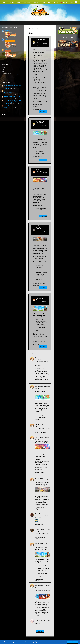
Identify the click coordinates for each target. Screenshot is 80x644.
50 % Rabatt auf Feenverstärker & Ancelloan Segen (40, 123)
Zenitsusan (7, 89)
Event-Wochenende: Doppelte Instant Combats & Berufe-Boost (42, 591)
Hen (36, 620)
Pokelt (6, 39)
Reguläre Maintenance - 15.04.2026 (13, 96)
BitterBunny (20, 75)
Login (71, 2)
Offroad (37, 529)
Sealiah (7, 49)
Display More (40, 631)
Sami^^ (6, 108)
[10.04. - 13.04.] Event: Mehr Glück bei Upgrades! (41, 298)
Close (76, 642)
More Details (70, 642)
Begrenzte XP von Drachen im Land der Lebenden (41, 41)
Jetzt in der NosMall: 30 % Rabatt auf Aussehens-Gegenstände (42, 228)
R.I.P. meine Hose (8, 106)
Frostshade (7, 31)
